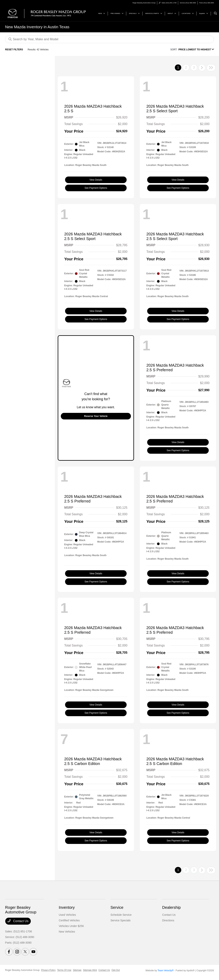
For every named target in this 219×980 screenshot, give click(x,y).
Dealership (172, 907)
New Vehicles (67, 932)
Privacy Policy (48, 970)
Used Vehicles (67, 915)
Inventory (67, 907)
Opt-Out (116, 970)
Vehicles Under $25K (71, 926)
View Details (96, 180)
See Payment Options (96, 188)
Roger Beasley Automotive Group (22, 970)
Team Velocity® (166, 971)
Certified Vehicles (69, 920)
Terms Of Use (64, 970)
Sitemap (77, 970)
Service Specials (121, 920)
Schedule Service (121, 915)
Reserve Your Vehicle (96, 416)
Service (117, 907)
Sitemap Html (90, 970)
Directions (168, 920)
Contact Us (18, 921)
